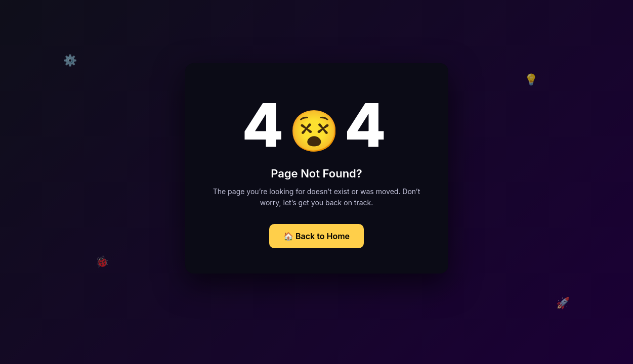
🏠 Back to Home (316, 236)
